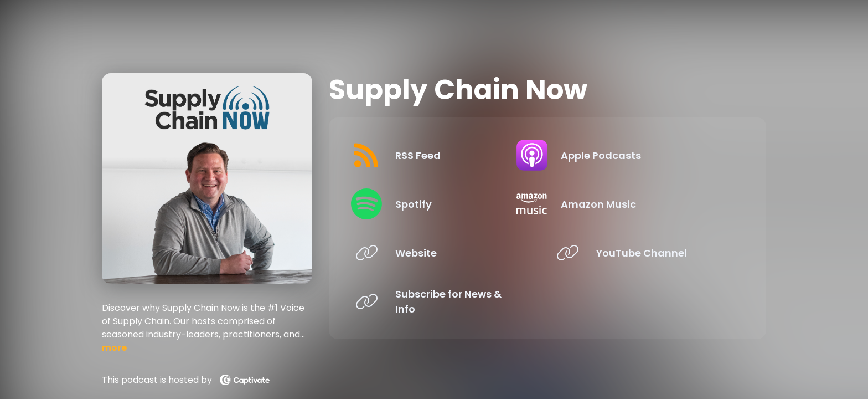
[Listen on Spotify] (443, 204)
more (114, 348)
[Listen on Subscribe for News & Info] (443, 301)
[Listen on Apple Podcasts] (644, 155)
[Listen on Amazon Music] (644, 204)
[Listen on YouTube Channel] (644, 253)
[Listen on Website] (443, 253)
